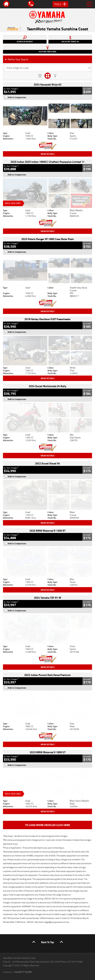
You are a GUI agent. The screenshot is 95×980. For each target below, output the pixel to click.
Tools (60, 4)
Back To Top (48, 942)
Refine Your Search (17, 59)
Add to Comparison (17, 97)
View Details (48, 154)
